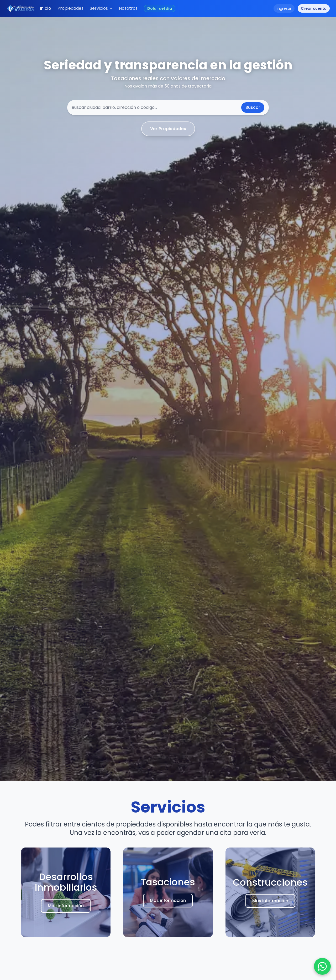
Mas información (66, 907)
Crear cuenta (314, 8)
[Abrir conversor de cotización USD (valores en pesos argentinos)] (160, 8)
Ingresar (284, 8)
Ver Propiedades (168, 129)
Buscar (253, 107)
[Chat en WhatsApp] (322, 966)
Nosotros (128, 8)
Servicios (101, 8)
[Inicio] (21, 8)
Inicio (46, 9)
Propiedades (70, 8)
